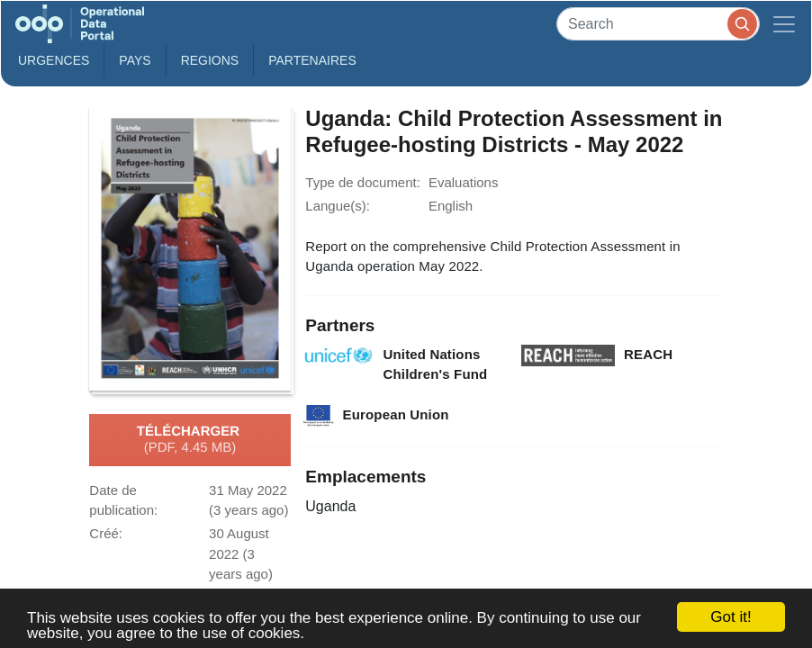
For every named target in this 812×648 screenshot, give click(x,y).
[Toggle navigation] (784, 24)
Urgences (54, 60)
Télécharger (190, 440)
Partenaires (312, 60)
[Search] (658, 24)
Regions (210, 60)
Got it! (731, 617)
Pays (135, 60)
